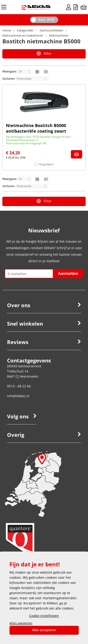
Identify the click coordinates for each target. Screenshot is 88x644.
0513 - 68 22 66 (19, 386)
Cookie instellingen (44, 616)
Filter (44, 53)
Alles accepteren (44, 630)
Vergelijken (46, 164)
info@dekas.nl (18, 396)
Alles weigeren (21, 623)
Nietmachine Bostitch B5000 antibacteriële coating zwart (36, 128)
